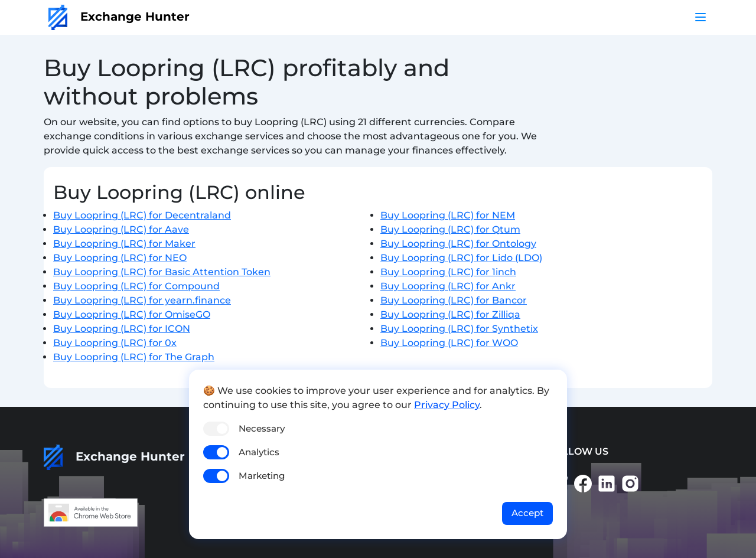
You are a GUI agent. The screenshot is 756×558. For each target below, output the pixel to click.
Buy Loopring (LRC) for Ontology (458, 244)
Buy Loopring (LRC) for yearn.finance (142, 300)
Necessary (262, 428)
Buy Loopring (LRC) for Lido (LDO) (461, 258)
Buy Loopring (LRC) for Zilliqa (450, 314)
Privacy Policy (447, 405)
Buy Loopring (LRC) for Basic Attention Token (162, 272)
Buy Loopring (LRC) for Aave (121, 229)
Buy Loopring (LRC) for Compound (136, 286)
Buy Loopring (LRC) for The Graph (134, 357)
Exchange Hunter (119, 17)
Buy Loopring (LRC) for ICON (122, 329)
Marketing (262, 476)
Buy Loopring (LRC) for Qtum (450, 229)
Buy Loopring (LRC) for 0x (115, 343)
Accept (527, 513)
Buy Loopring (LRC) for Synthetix (459, 329)
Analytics (259, 452)
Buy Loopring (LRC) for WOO (449, 343)
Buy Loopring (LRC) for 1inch (448, 272)
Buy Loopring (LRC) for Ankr (448, 286)
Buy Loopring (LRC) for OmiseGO (132, 314)
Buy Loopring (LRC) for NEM (448, 215)
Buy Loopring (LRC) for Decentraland (142, 215)
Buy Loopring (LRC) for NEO (120, 258)
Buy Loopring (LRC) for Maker (124, 244)
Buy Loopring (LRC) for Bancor (454, 300)
